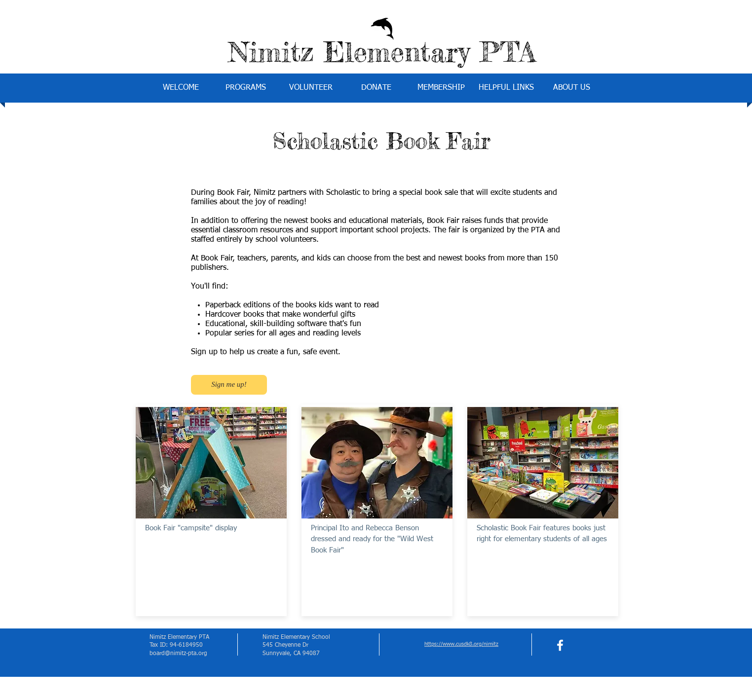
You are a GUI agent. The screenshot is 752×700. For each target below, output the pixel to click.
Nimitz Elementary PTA (382, 52)
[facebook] (560, 645)
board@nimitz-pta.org (178, 654)
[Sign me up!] (229, 385)
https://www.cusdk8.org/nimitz (461, 644)
